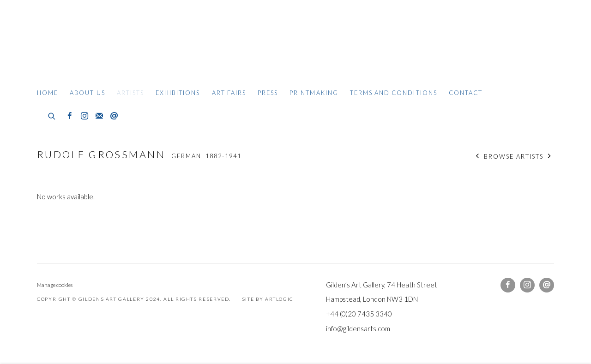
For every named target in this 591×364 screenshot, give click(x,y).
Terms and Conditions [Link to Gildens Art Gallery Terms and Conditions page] (394, 93)
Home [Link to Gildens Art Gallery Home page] (48, 93)
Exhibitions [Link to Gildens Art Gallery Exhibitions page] (178, 93)
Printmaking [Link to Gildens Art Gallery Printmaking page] (314, 93)
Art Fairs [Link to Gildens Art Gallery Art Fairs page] (229, 93)
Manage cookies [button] (55, 285)
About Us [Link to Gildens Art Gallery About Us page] (87, 93)
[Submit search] (52, 115)
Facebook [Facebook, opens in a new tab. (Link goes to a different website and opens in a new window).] (70, 116)
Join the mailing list (99, 116)
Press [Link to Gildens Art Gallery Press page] (268, 93)
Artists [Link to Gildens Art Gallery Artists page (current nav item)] (130, 93)
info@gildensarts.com (358, 328)
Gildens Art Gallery (65, 45)
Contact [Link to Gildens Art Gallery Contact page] (466, 93)
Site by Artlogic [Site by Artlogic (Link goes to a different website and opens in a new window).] (268, 299)
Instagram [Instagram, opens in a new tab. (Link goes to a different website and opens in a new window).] (84, 116)
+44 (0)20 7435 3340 (359, 314)
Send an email (114, 116)
